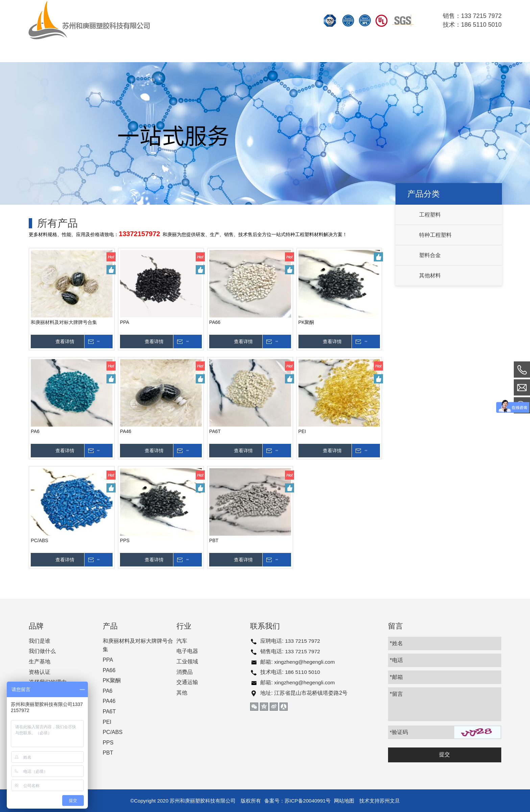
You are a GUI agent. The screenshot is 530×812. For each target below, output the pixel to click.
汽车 (182, 641)
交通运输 (187, 682)
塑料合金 (430, 255)
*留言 (396, 694)
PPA (124, 322)
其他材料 (430, 275)
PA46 (125, 431)
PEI (302, 431)
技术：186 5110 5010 (472, 25)
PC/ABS (39, 540)
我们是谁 (39, 641)
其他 (182, 693)
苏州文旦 (390, 801)
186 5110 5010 (303, 672)
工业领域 (187, 662)
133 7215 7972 (303, 641)
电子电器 (187, 651)
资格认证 (39, 672)
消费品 (185, 672)
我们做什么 (42, 651)
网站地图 (344, 801)
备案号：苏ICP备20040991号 (298, 801)
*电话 (396, 660)
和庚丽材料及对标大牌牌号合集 (64, 322)
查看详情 (65, 341)
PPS (124, 540)
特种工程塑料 (435, 235)
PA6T (215, 431)
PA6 (35, 431)
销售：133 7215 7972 (472, 16)
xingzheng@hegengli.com (305, 662)
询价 (105, 341)
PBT (213, 540)
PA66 (214, 322)
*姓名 (396, 643)
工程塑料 (430, 215)
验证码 (399, 732)
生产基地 (39, 662)
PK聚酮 (306, 322)
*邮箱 (396, 677)
